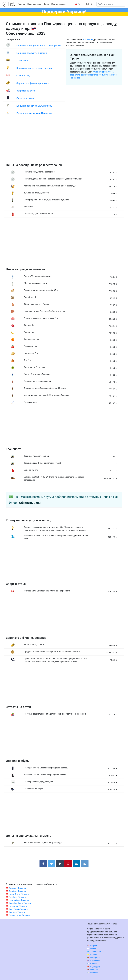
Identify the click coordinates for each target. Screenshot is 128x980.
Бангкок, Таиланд (17, 912)
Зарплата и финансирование (33, 83)
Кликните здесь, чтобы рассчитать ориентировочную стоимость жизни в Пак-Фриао (93, 75)
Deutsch (92, 970)
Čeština (92, 964)
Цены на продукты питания (32, 53)
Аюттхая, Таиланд (17, 888)
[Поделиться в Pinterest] (68, 864)
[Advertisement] (64, 142)
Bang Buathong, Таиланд (20, 903)
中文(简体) (93, 967)
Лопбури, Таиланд (17, 891)
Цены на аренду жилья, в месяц (34, 106)
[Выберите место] (111, 4)
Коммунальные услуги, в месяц (34, 68)
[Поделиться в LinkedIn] (76, 864)
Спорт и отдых (24, 76)
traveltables (11, 4)
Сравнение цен (34, 4)
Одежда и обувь (25, 98)
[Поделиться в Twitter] (51, 864)
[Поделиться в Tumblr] (60, 864)
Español (92, 955)
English (92, 946)
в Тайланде (88, 40)
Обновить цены (30, 503)
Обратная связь (58, 4)
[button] (90, 4)
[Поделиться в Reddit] (85, 864)
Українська (94, 952)
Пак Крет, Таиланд (18, 897)
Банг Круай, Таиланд (19, 909)
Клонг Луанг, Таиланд (19, 894)
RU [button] (77, 4)
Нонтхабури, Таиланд (19, 900)
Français (93, 973)
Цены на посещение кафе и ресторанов (39, 45)
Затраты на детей (26, 91)
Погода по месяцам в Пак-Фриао (35, 113)
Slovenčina (94, 961)
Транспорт (22, 60)
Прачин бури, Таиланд (19, 915)
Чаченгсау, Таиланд (18, 906)
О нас (46, 4)
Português (93, 958)
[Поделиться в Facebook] (43, 864)
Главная (22, 4)
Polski (91, 949)
